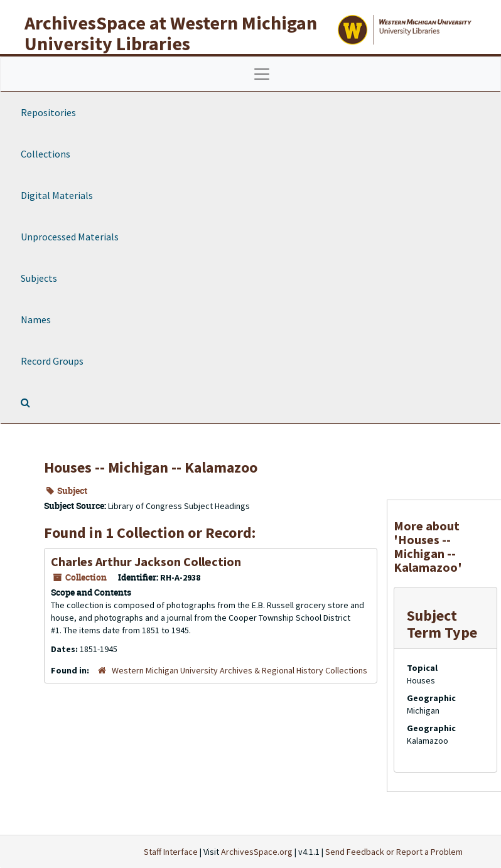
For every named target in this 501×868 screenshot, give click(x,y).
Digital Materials (57, 195)
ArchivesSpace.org (257, 852)
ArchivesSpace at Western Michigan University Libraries (171, 33)
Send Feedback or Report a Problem (394, 852)
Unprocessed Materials (70, 237)
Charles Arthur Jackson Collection (146, 561)
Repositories (48, 112)
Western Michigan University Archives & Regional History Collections (240, 670)
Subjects (39, 278)
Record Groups (52, 361)
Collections (46, 154)
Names (36, 319)
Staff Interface (171, 852)
